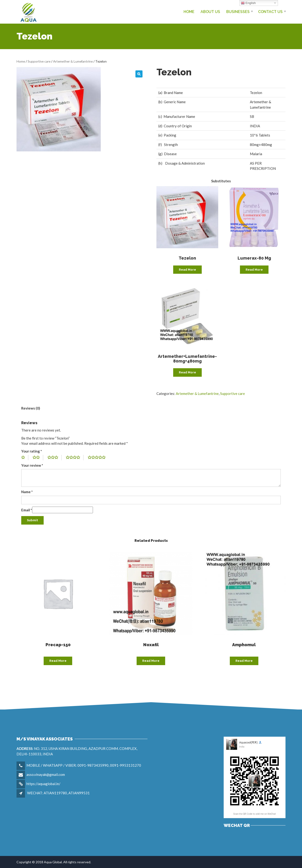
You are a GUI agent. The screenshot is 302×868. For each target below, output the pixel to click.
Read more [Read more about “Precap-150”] (58, 661)
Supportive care (39, 61)
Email (27, 510)
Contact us (270, 12)
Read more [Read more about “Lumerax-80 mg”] (254, 270)
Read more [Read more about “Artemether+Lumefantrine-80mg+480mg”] (187, 372)
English (248, 3)
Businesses (238, 12)
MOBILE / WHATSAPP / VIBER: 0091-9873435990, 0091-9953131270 (84, 765)
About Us (210, 12)
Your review (32, 465)
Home (189, 12)
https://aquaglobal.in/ (43, 784)
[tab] (31, 408)
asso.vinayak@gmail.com (46, 774)
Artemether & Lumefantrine (73, 61)
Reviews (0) (31, 408)
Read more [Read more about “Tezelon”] (187, 270)
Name (27, 492)
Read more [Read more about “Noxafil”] (151, 661)
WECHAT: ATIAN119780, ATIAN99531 (58, 793)
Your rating (32, 451)
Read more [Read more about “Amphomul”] (244, 661)
